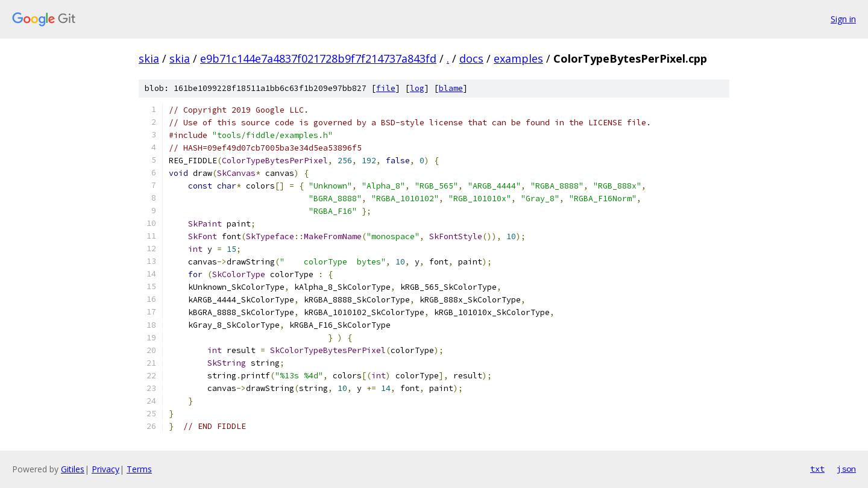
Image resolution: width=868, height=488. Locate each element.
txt (817, 469)
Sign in (843, 19)
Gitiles (73, 469)
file (386, 88)
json (846, 469)
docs (471, 58)
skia (149, 58)
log (417, 88)
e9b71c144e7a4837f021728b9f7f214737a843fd (318, 58)
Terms (139, 469)
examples (518, 58)
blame (451, 88)
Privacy (105, 469)
